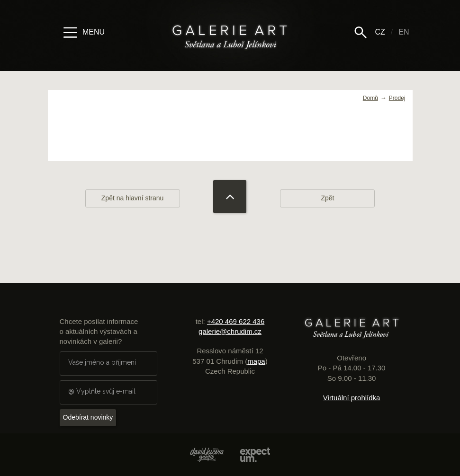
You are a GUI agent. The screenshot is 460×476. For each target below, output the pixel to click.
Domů (370, 98)
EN (404, 32)
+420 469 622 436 (236, 321)
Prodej (397, 98)
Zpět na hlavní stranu (133, 198)
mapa (256, 361)
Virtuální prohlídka (352, 398)
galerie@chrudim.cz (230, 331)
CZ (380, 32)
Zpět (327, 198)
